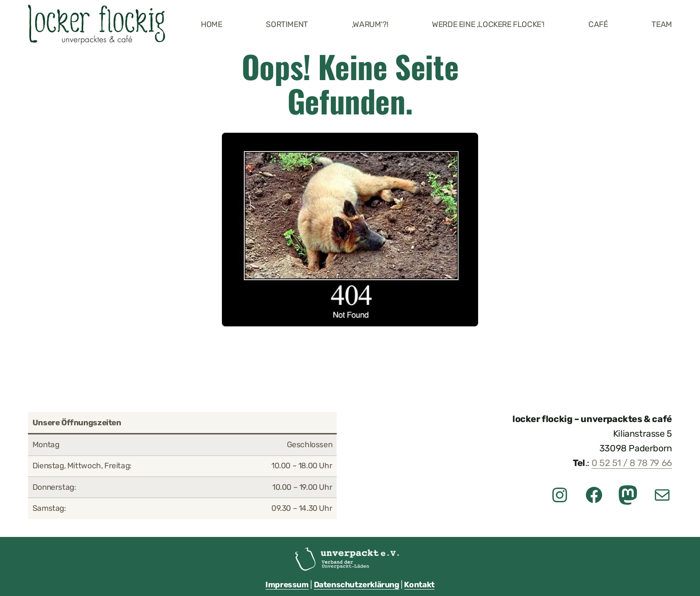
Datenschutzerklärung (357, 585)
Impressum (287, 585)
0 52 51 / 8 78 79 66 (632, 463)
